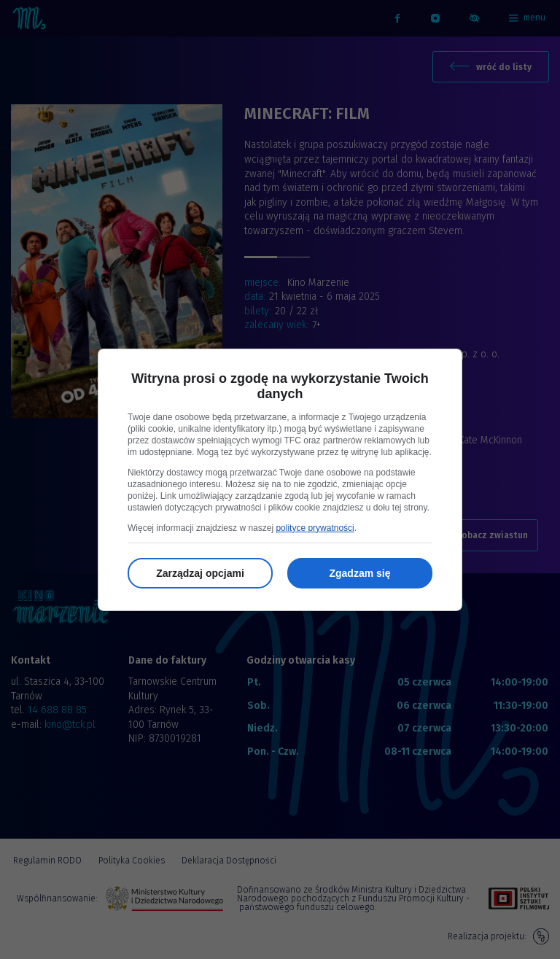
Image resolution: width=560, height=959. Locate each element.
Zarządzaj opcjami (200, 573)
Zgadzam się (359, 573)
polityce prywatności (315, 528)
